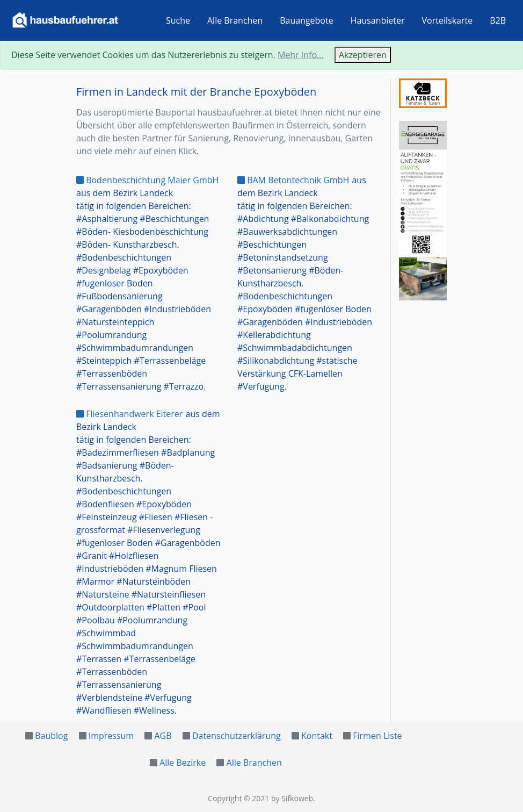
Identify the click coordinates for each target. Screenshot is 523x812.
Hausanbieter (378, 20)
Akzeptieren (363, 55)
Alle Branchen (235, 20)
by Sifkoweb (292, 798)
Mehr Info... (301, 55)
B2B (498, 20)
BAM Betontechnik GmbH (293, 180)
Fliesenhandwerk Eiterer (129, 414)
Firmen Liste (377, 736)
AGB (163, 736)
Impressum (111, 736)
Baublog (51, 736)
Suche (178, 20)
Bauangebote (307, 20)
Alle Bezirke (183, 763)
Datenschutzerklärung (237, 736)
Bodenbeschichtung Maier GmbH (147, 180)
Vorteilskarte (448, 20)
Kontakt (317, 736)
